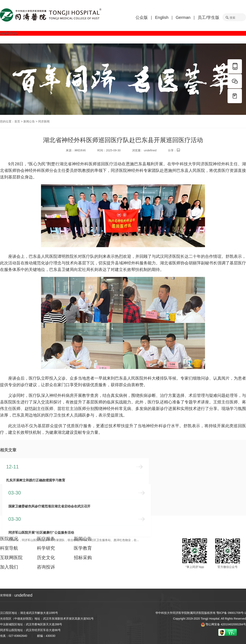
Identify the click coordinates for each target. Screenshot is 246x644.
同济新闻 (44, 121)
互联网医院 (11, 557)
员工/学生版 (208, 17)
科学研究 (46, 548)
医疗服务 (46, 538)
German (183, 17)
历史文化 (46, 557)
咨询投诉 (46, 567)
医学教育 (83, 548)
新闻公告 (29, 121)
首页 (17, 121)
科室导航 (9, 548)
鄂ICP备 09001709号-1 (231, 613)
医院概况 (9, 538)
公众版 (142, 17)
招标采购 (83, 557)
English (162, 17)
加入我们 (9, 567)
